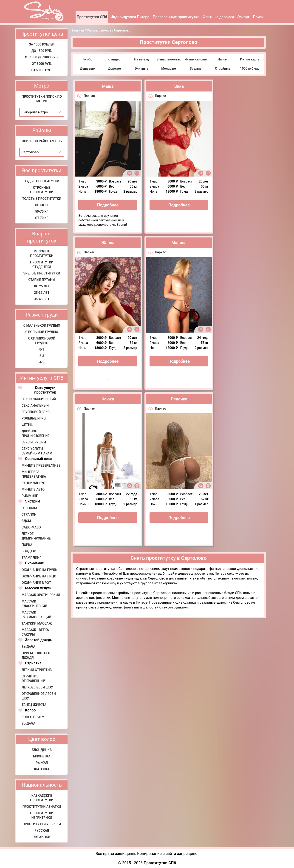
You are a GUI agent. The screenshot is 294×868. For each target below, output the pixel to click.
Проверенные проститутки (176, 17)
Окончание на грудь (39, 570)
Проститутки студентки (42, 265)
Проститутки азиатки (42, 807)
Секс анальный (35, 405)
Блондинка (42, 750)
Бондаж (29, 551)
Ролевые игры (34, 418)
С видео (114, 59)
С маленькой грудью (42, 325)
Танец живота (34, 705)
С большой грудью (42, 332)
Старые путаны (42, 280)
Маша (108, 86)
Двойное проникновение (35, 434)
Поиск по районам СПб (42, 141)
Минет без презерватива (34, 474)
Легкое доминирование (36, 536)
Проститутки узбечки (42, 824)
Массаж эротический (41, 595)
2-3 (42, 356)
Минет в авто (33, 489)
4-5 (42, 362)
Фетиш (27, 425)
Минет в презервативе (41, 465)
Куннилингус (33, 483)
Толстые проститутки (42, 199)
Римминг (30, 496)
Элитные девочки (218, 17)
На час (223, 59)
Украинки (42, 837)
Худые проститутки (42, 181)
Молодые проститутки (42, 254)
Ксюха (108, 399)
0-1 (42, 349)
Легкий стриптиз (37, 670)
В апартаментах (168, 59)
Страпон (29, 514)
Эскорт (243, 17)
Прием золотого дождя (36, 655)
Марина (179, 243)
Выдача (28, 647)
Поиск (258, 17)
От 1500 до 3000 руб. (42, 57)
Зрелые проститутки (42, 273)
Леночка (179, 399)
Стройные (223, 69)
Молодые (168, 69)
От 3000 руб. (42, 64)
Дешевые (87, 69)
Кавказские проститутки (42, 798)
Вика (179, 86)
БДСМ (26, 521)
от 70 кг (42, 218)
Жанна (108, 243)
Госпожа (30, 508)
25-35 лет (42, 293)
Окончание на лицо (39, 576)
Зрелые (196, 69)
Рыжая (42, 763)
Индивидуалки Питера (130, 17)
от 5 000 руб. (42, 70)
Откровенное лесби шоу (39, 696)
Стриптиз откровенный (34, 679)
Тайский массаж (37, 623)
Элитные (142, 69)
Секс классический (39, 399)
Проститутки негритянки (42, 815)
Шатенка (42, 769)
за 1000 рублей (42, 44)
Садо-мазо (31, 527)
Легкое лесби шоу (37, 687)
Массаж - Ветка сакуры (35, 632)
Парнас (89, 96)
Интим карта (250, 59)
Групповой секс (36, 412)
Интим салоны (196, 59)
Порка (27, 545)
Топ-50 (87, 59)
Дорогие (114, 69)
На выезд (141, 59)
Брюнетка (42, 756)
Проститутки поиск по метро (42, 99)
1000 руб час (250, 69)
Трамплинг (31, 558)
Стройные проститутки (42, 190)
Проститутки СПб (92, 17)
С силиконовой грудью (42, 341)
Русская (42, 831)
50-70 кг (42, 211)
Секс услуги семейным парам (37, 451)
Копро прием (33, 717)
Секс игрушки (34, 442)
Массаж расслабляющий (36, 615)
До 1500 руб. (42, 51)
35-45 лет (42, 299)
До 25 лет (42, 286)
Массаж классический (34, 604)
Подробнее (108, 205)
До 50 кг (42, 205)
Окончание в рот (36, 583)
